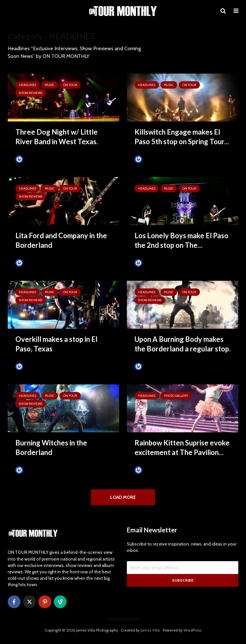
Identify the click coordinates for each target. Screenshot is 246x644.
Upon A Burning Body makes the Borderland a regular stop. (183, 344)
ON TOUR (70, 85)
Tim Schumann (34, 159)
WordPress (193, 633)
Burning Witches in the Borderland (51, 448)
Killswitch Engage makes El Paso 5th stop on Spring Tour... (182, 137)
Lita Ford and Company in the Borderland (61, 240)
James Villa (149, 470)
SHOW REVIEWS (31, 93)
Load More (123, 497)
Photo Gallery (176, 396)
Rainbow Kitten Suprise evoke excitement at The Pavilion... (182, 448)
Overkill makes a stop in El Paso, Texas (56, 344)
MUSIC (50, 85)
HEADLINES (28, 85)
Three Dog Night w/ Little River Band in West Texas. (57, 137)
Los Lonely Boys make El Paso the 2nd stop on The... (181, 240)
